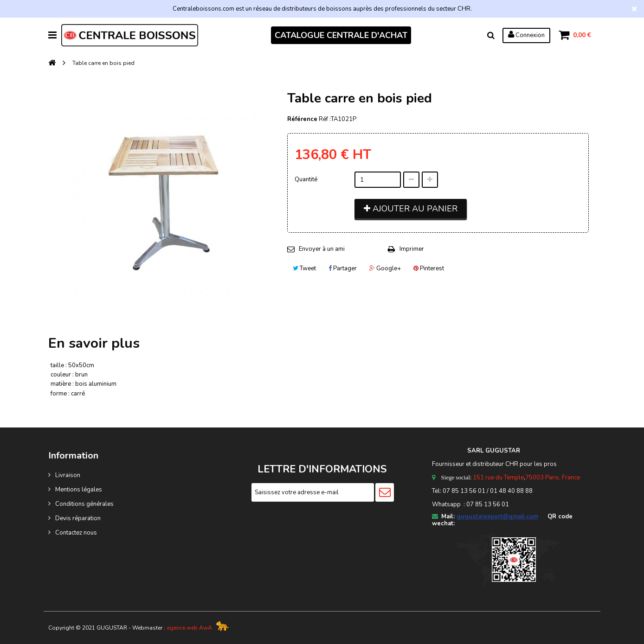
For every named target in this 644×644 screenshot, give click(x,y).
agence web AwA (189, 628)
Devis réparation (78, 518)
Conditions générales (84, 504)
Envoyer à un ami (322, 249)
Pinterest (429, 268)
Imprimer (412, 249)
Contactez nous (76, 533)
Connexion (526, 35)
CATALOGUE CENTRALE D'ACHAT (341, 35)
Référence (302, 119)
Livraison (68, 475)
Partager (343, 268)
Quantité (306, 179)
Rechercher (490, 35)
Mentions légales (79, 490)
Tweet (304, 268)
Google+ (385, 268)
